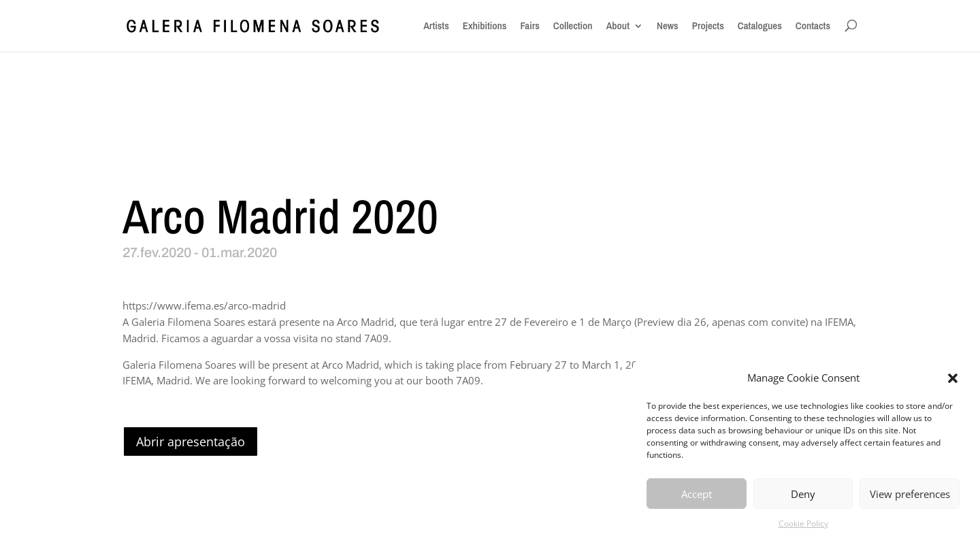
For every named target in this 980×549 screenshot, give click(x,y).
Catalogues (760, 26)
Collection (573, 26)
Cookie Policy (803, 523)
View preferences (910, 494)
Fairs (529, 26)
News (668, 26)
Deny (803, 494)
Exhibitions (485, 26)
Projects (708, 26)
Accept (697, 494)
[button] (953, 378)
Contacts (813, 26)
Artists (436, 26)
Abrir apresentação (191, 442)
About (618, 26)
